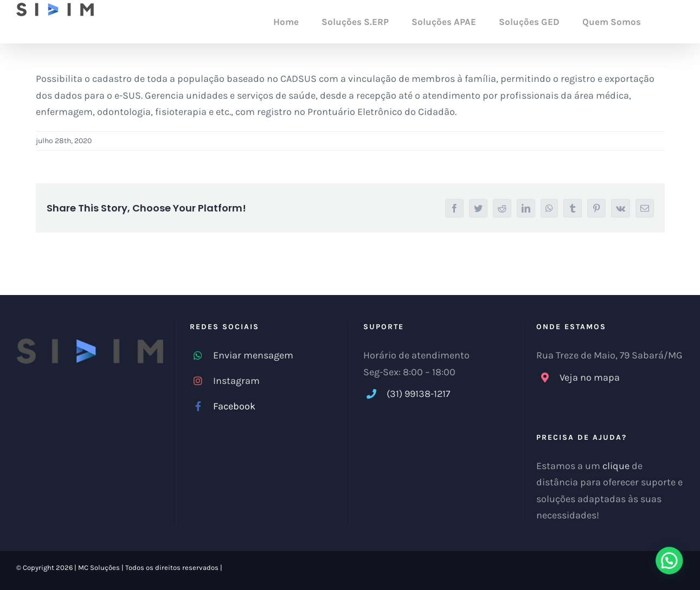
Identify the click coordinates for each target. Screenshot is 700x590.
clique (616, 466)
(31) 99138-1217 (418, 394)
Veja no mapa (590, 377)
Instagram (236, 381)
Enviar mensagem (253, 355)
